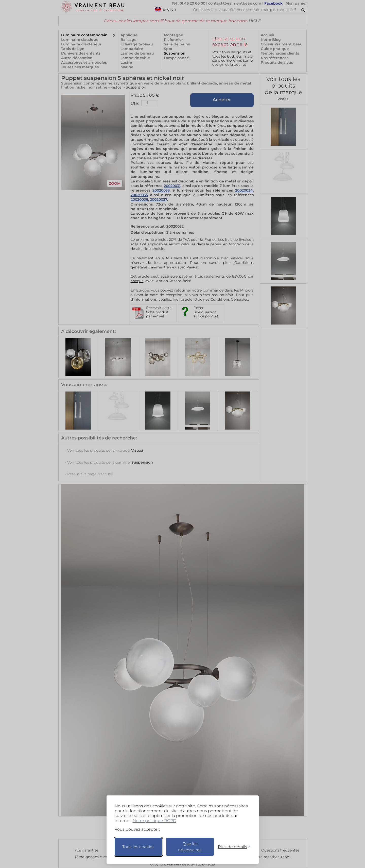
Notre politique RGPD (154, 821)
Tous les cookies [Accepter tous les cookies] (138, 847)
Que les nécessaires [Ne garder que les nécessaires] (190, 847)
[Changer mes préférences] (232, 847)
